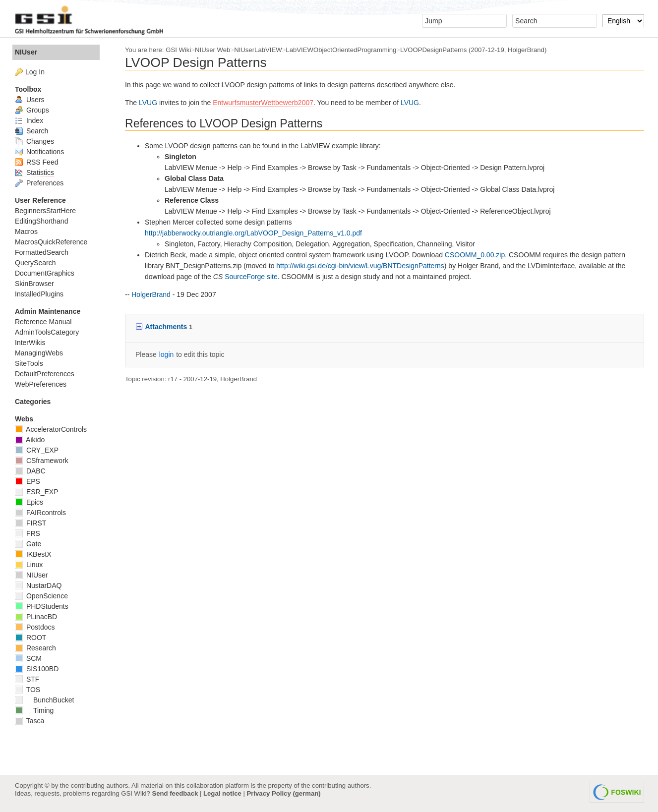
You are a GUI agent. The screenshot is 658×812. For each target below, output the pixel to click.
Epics (29, 502)
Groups (32, 110)
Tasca (30, 721)
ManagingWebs (39, 353)
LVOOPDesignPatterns (433, 50)
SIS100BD (37, 669)
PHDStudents (42, 606)
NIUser (26, 52)
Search (31, 131)
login (167, 354)
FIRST (30, 523)
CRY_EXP (37, 450)
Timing (34, 710)
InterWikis (30, 343)
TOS (28, 690)
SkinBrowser (34, 284)
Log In (35, 72)
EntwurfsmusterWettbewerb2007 (263, 103)
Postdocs (35, 627)
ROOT (30, 638)
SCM (28, 658)
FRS (28, 533)
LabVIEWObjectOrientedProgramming (341, 50)
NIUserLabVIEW (258, 50)
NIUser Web (212, 50)
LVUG (148, 103)
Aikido (30, 440)
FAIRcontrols (40, 513)
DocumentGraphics (45, 273)
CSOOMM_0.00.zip (475, 255)
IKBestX (33, 554)
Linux (29, 565)
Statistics (34, 173)
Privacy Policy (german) (284, 793)
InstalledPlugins (39, 294)
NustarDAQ (38, 585)
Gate (28, 544)
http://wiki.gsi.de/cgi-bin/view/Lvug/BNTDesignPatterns (360, 266)
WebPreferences (41, 384)
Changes (34, 141)
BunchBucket (44, 700)
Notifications (39, 152)
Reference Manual (43, 322)
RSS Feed (36, 162)
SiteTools (29, 363)
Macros (26, 232)
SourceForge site (251, 277)
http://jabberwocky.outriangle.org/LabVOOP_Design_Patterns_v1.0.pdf (253, 233)
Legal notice (222, 793)
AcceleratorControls (51, 429)
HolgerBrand (526, 50)
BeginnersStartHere (45, 211)
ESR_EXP (36, 492)
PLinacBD (36, 617)
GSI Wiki (178, 50)
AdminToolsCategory (47, 332)
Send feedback (175, 793)
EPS (28, 481)
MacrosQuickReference (51, 242)
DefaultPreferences (45, 374)
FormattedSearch (42, 252)
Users (30, 100)
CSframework (42, 461)
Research (35, 648)
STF (27, 679)
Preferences (39, 183)
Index (29, 120)
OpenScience (41, 596)
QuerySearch (35, 263)
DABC (30, 471)
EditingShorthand (41, 221)
